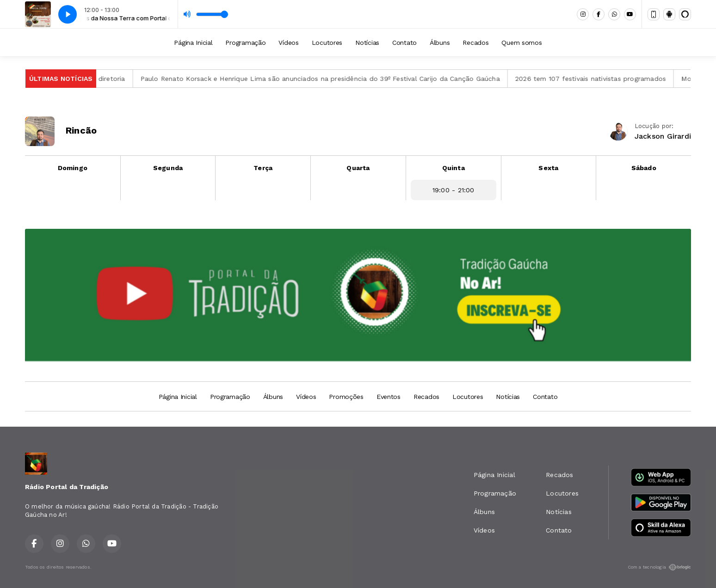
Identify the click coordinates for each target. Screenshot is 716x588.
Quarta (358, 168)
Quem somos (522, 43)
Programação (245, 43)
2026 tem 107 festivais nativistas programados (596, 79)
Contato (404, 43)
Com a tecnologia (659, 567)
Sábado (644, 168)
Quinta (454, 168)
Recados (475, 43)
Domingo (73, 168)
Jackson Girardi (663, 136)
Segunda (168, 168)
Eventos (389, 397)
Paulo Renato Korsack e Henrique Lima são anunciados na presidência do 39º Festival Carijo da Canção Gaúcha (325, 79)
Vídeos (288, 43)
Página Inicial (193, 43)
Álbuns (440, 43)
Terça (263, 168)
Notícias (367, 43)
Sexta (548, 168)
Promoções (346, 397)
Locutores (327, 43)
